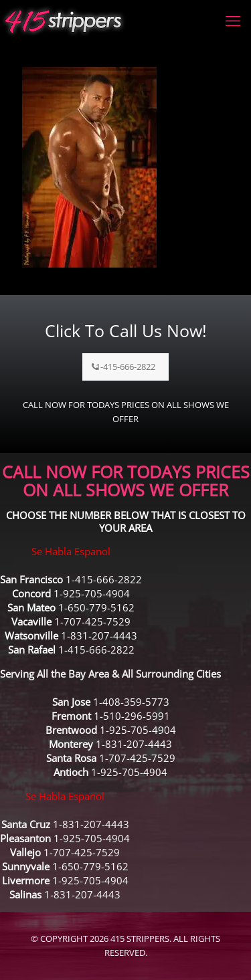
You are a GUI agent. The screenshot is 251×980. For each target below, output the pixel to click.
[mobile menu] (233, 20)
